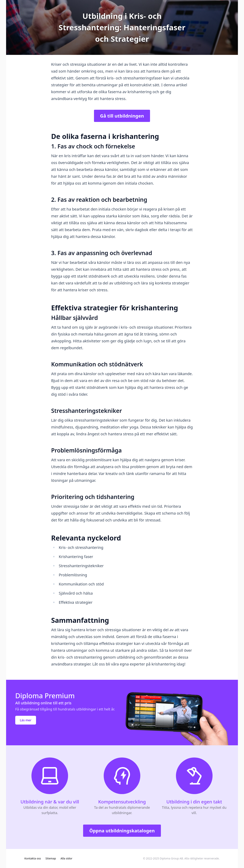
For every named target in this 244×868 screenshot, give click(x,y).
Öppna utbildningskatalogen (122, 831)
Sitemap (51, 858)
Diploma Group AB (171, 858)
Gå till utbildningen (122, 116)
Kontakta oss (33, 858)
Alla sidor (66, 858)
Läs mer (26, 720)
